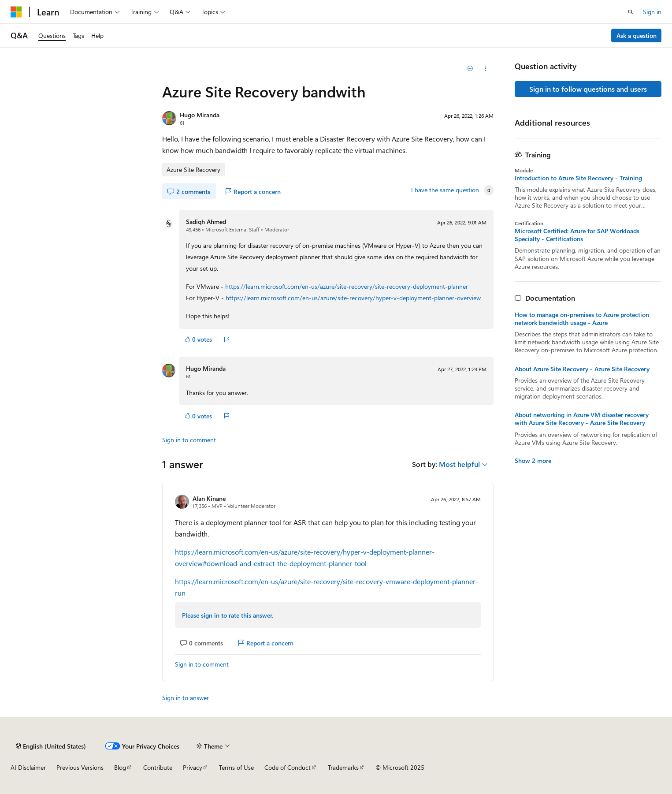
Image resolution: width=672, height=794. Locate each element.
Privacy (193, 767)
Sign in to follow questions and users (588, 89)
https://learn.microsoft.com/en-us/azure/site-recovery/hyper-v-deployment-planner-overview (353, 298)
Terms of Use (236, 767)
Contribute (158, 767)
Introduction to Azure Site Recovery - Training (578, 178)
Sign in (652, 12)
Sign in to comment (189, 440)
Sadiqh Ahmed (206, 222)
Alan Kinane (209, 498)
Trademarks (343, 767)
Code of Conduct (288, 767)
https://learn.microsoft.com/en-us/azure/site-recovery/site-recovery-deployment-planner (347, 286)
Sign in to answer (186, 698)
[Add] (470, 69)
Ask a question (637, 35)
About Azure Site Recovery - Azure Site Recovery (582, 369)
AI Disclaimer (28, 767)
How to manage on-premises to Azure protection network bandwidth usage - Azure (582, 319)
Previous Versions (80, 767)
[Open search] (631, 12)
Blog (120, 767)
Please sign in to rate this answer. (228, 615)
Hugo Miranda (200, 115)
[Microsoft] (16, 12)
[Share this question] (486, 69)
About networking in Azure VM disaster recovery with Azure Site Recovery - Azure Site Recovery (582, 419)
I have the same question (445, 190)
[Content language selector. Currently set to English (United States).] (51, 746)
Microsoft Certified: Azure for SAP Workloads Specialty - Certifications (577, 235)
